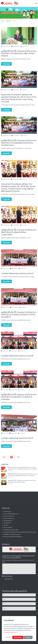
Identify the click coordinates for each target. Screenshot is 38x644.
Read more (6, 64)
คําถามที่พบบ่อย (7, 592)
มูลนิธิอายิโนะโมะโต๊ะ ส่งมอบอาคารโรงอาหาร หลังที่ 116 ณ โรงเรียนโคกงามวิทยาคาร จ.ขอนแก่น (19, 397)
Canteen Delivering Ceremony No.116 (17, 356)
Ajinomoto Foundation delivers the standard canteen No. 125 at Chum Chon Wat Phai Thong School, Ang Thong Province (19, 98)
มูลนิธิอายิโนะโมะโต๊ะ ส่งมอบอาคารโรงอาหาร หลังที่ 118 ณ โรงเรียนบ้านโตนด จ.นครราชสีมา (19, 232)
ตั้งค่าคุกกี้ (8, 637)
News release (16, 90)
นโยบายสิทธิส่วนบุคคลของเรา (11, 632)
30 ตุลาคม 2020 (6, 269)
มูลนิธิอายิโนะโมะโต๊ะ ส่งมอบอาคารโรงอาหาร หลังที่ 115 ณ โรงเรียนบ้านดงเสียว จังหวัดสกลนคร (19, 53)
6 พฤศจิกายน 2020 (6, 179)
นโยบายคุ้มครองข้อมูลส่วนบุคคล (11, 599)
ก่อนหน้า (4, 457)
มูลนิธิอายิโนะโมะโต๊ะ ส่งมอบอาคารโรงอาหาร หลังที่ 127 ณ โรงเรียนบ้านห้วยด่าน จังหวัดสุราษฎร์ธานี (19, 315)
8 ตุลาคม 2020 (5, 433)
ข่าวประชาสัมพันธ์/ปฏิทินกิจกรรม (11, 583)
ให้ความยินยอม (18, 637)
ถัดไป (18, 457)
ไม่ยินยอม (28, 637)
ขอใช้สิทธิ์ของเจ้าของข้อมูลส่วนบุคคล (12, 604)
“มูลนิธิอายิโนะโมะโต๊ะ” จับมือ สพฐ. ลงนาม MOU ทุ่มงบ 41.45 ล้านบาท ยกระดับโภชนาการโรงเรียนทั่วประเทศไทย (22, 481)
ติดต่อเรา (6, 595)
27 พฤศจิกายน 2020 (6, 46)
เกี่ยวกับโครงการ (7, 581)
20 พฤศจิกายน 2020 (6, 90)
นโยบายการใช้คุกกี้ (8, 597)
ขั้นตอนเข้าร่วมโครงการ (9, 586)
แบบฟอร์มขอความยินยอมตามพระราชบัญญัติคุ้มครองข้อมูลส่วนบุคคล (20, 602)
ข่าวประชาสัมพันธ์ (16, 46)
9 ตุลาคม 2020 (5, 351)
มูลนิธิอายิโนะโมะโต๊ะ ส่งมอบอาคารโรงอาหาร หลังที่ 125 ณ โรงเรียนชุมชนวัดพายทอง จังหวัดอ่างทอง (19, 143)
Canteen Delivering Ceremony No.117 (17, 438)
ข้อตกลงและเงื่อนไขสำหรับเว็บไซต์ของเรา (13, 606)
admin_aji (25, 46)
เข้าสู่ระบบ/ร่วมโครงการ (9, 588)
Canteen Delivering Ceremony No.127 (17, 273)
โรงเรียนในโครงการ (8, 590)
